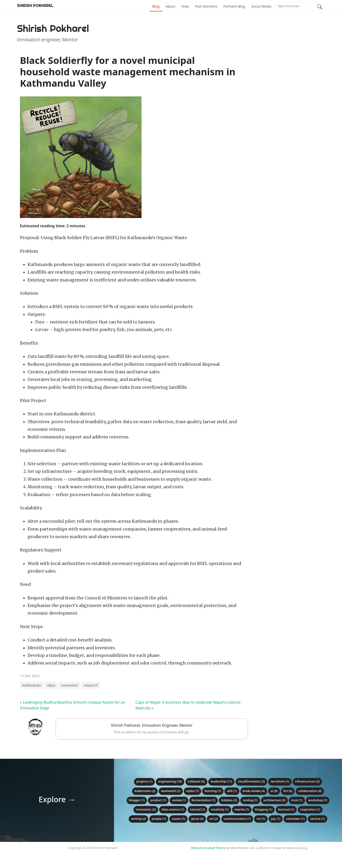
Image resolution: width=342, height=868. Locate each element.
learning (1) (213, 791)
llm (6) (288, 791)
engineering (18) (170, 781)
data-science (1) (173, 809)
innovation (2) (146, 809)
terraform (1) (280, 781)
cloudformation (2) (252, 781)
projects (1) (144, 781)
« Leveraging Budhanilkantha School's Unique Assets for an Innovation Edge (73, 705)
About (171, 6)
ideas (51, 685)
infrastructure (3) (307, 781)
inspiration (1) (310, 809)
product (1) (158, 800)
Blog (156, 6)
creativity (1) (220, 809)
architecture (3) (274, 800)
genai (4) (197, 819)
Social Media (261, 6)
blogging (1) (264, 809)
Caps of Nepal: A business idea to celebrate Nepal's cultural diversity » (188, 705)
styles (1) (193, 791)
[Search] (320, 6)
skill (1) (232, 791)
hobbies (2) (229, 800)
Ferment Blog (234, 6)
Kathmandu (32, 685)
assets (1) (178, 819)
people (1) (159, 819)
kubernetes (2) (145, 791)
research (91, 685)
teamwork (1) (171, 791)
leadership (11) (221, 781)
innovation (70, 685)
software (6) (196, 781)
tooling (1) (250, 800)
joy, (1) (276, 819)
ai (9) (274, 791)
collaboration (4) (310, 791)
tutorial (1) (198, 809)
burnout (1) (286, 809)
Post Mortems (206, 6)
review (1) (179, 800)
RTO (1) (261, 819)
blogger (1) (137, 800)
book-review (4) (254, 791)
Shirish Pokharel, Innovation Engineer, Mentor (152, 725)
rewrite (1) (242, 809)
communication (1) (237, 819)
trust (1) (297, 800)
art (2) (214, 819)
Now (185, 6)
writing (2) (138, 819)
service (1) (317, 819)
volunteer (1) (295, 819)
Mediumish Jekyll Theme (208, 848)
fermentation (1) (204, 800)
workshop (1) (318, 800)
